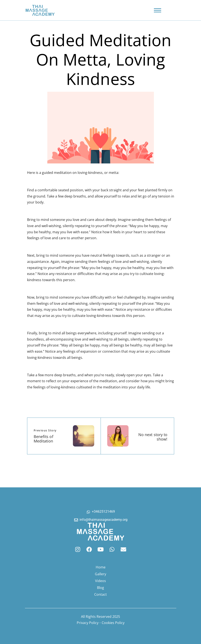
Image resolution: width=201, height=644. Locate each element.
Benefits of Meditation (43, 439)
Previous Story (45, 430)
